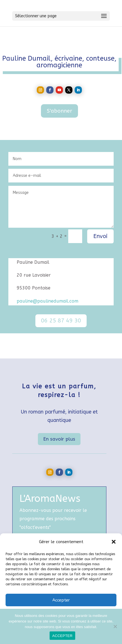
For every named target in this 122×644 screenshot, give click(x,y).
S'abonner (59, 111)
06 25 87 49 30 (61, 321)
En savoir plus (59, 439)
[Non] (115, 626)
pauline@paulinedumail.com (47, 301)
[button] (114, 542)
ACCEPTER (63, 636)
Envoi (100, 236)
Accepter (61, 600)
